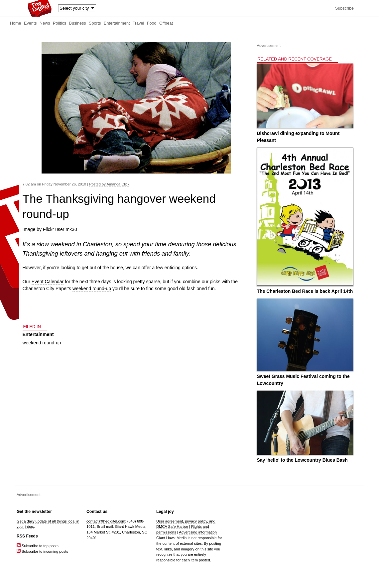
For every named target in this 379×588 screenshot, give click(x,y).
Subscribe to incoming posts (42, 551)
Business (78, 23)
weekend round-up (92, 289)
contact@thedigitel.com (106, 521)
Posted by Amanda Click (109, 184)
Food (152, 23)
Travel (138, 23)
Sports (95, 23)
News (45, 23)
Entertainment (117, 23)
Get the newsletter (34, 512)
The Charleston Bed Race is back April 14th (305, 291)
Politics (60, 23)
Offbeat (166, 23)
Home (16, 23)
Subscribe (344, 8)
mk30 (71, 229)
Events (30, 23)
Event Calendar (48, 282)
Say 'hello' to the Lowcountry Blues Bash (302, 460)
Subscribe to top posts (38, 546)
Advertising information (198, 532)
